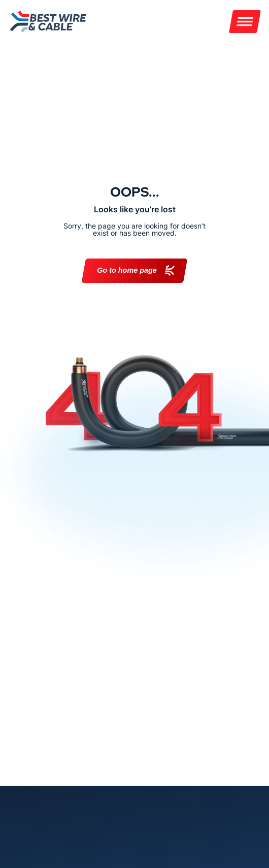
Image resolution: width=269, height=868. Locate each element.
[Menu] (245, 22)
